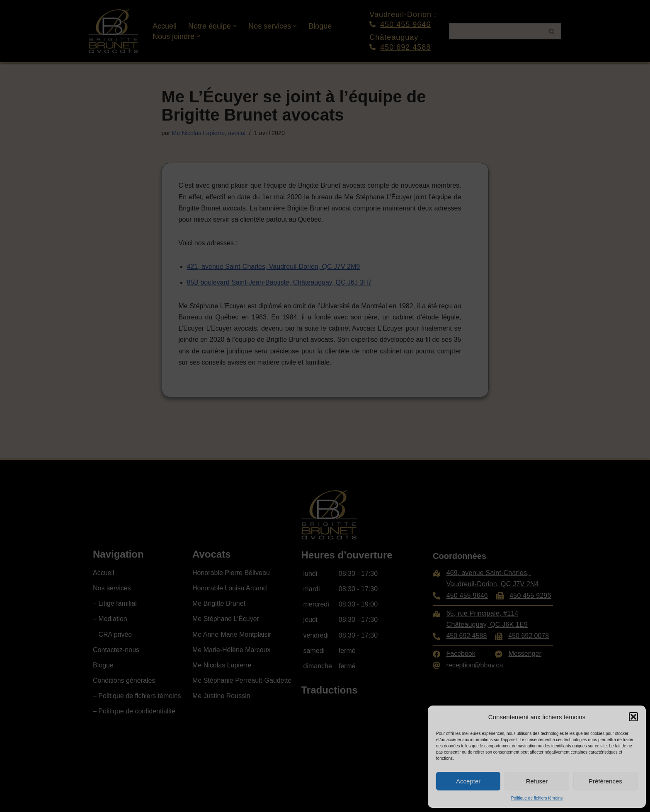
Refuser (537, 781)
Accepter (468, 781)
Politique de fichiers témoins (537, 798)
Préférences (605, 781)
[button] (633, 717)
